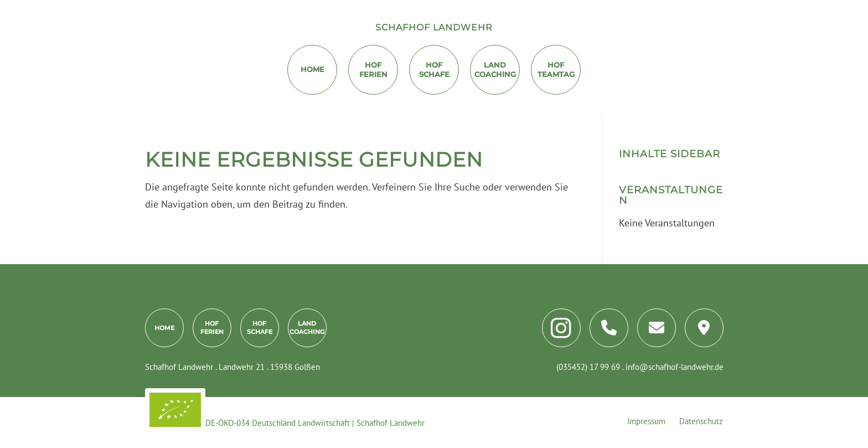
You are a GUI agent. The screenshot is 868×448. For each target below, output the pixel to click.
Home (312, 69)
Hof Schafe (434, 69)
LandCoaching (495, 69)
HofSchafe (260, 327)
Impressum (646, 421)
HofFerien (373, 69)
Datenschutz (701, 421)
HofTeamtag (556, 69)
